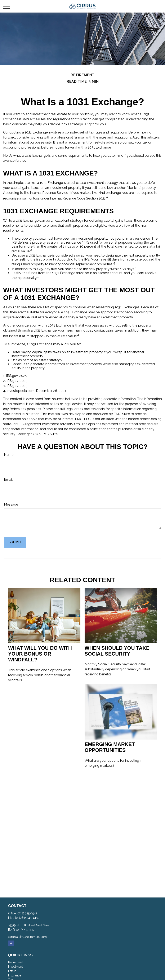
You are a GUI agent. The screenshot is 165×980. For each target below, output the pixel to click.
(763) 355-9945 (27, 913)
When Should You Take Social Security (117, 651)
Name (9, 455)
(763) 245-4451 (29, 918)
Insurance (15, 975)
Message (11, 504)
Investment (15, 967)
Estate (12, 971)
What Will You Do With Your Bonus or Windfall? (40, 654)
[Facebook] (11, 943)
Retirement (15, 962)
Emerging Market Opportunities (110, 747)
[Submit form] (15, 542)
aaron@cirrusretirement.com (27, 937)
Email (8, 480)
